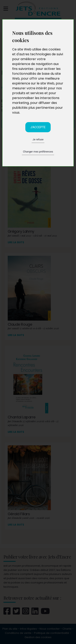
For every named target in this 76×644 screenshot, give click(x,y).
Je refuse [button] (38, 139)
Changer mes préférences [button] (38, 152)
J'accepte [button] (38, 127)
